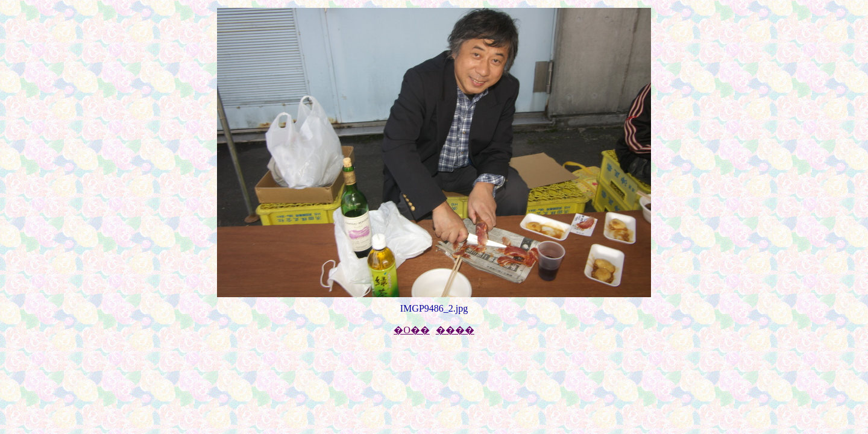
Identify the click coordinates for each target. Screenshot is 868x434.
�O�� (412, 330)
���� (455, 330)
